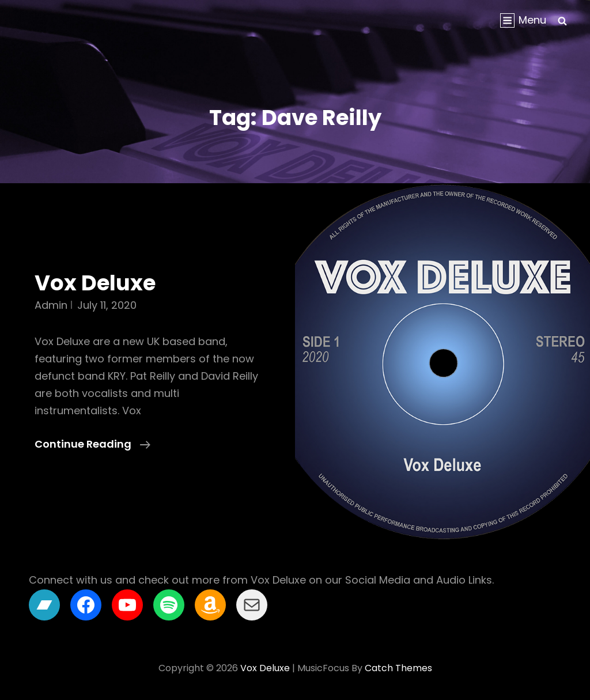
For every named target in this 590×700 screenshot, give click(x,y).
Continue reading (92, 444)
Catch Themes (398, 668)
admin (51, 305)
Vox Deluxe (95, 283)
